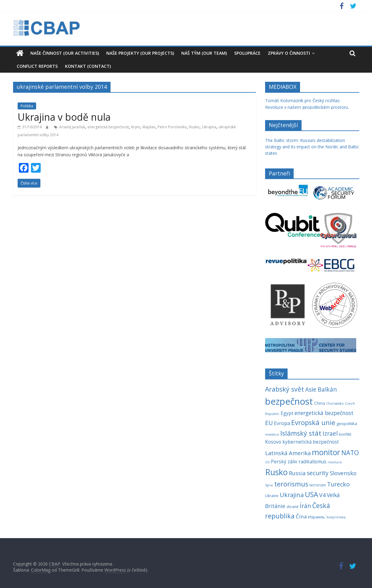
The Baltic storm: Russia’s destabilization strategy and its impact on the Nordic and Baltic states (312, 147)
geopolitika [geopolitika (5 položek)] (347, 424)
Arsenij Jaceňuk (72, 127)
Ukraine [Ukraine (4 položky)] (272, 496)
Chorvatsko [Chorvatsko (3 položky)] (335, 403)
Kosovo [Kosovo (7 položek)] (273, 442)
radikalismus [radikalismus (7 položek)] (312, 462)
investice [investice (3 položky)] (272, 434)
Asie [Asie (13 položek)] (311, 389)
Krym (136, 127)
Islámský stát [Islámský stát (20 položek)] (301, 433)
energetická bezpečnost (108, 127)
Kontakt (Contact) (88, 66)
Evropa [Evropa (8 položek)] (282, 423)
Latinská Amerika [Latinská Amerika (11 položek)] (288, 453)
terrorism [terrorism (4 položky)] (318, 485)
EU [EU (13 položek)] (269, 423)
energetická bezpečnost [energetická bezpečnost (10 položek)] (324, 413)
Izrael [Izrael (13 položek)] (330, 433)
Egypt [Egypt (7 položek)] (287, 413)
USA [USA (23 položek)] (311, 495)
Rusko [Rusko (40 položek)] (276, 472)
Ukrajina (209, 127)
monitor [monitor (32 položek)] (326, 452)
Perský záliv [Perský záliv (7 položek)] (284, 462)
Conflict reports (37, 66)
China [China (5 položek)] (319, 403)
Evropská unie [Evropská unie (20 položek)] (313, 422)
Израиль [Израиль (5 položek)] (316, 517)
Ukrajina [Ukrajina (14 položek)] (292, 495)
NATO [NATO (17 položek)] (350, 453)
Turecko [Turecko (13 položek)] (338, 484)
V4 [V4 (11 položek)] (322, 495)
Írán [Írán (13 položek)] (305, 506)
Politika (27, 106)
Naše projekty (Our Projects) (140, 53)
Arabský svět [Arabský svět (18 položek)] (285, 389)
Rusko (194, 127)
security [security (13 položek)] (318, 473)
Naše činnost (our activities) (65, 53)
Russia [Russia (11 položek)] (297, 473)
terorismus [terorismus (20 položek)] (291, 484)
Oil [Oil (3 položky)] (267, 462)
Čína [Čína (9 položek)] (301, 516)
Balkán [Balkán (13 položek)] (327, 389)
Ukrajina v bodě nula (64, 117)
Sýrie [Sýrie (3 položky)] (269, 485)
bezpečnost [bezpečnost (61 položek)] (289, 401)
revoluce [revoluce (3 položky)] (335, 462)
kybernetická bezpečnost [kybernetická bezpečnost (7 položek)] (311, 442)
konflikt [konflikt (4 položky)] (345, 434)
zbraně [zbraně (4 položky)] (292, 507)
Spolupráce (247, 53)
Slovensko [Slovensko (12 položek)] (343, 473)
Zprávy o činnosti (289, 53)
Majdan (149, 127)
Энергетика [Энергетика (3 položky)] (336, 517)
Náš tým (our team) (204, 53)
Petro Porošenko (172, 127)
